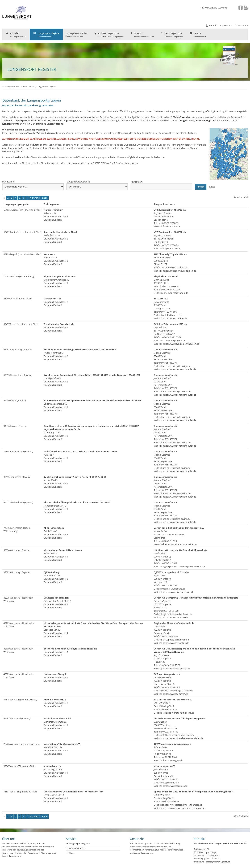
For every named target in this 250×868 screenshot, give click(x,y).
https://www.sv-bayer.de (175, 694)
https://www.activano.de (175, 617)
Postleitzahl (137, 182)
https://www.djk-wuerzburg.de (178, 592)
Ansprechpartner (164, 204)
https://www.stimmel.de (175, 786)
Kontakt (213, 25)
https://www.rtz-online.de (176, 643)
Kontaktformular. (12, 124)
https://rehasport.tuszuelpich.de (179, 271)
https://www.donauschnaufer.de (179, 369)
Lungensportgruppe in (78, 182)
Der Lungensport (172, 35)
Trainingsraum (53, 204)
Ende (45, 198)
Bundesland (8, 182)
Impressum (226, 25)
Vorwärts (35, 198)
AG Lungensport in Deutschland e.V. (18, 87)
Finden (201, 187)
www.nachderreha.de (82, 163)
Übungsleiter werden (77, 35)
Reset (212, 187)
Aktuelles (16, 35)
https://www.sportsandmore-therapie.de (184, 808)
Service (198, 35)
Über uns (142, 35)
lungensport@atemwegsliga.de (197, 120)
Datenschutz (241, 25)
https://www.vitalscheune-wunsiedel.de (183, 738)
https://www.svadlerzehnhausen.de (181, 344)
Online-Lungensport (109, 35)
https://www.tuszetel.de (175, 318)
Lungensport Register (46, 35)
